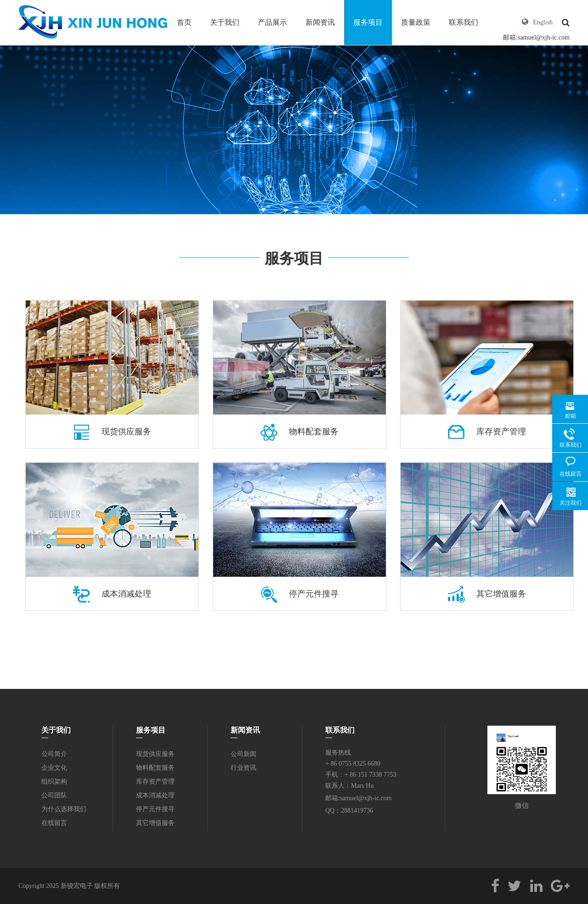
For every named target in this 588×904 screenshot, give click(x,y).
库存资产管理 (487, 432)
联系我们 (464, 22)
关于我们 (225, 22)
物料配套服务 (300, 432)
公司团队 (54, 795)
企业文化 (54, 768)
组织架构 (54, 782)
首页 (184, 22)
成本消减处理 (112, 594)
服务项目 (368, 22)
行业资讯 (243, 768)
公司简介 (54, 754)
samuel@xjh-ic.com (544, 37)
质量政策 (416, 22)
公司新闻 (243, 754)
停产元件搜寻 (300, 594)
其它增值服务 (487, 594)
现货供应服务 (112, 432)
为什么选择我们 (64, 809)
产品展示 (272, 22)
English (543, 22)
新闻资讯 (320, 22)
